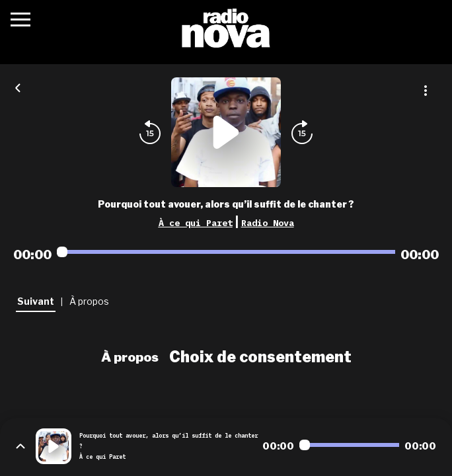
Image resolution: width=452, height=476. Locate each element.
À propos (130, 357)
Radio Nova (268, 223)
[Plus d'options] (426, 91)
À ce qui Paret (196, 223)
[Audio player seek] (226, 252)
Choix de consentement (260, 357)
